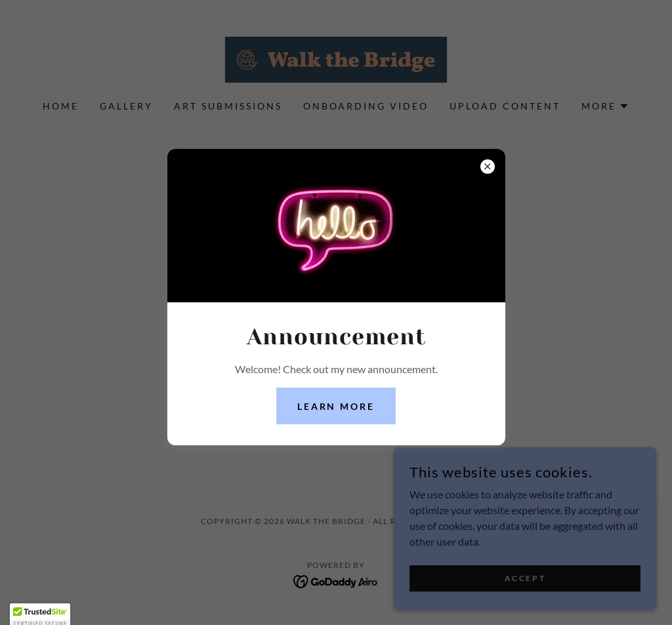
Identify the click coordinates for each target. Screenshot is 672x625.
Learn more (336, 406)
